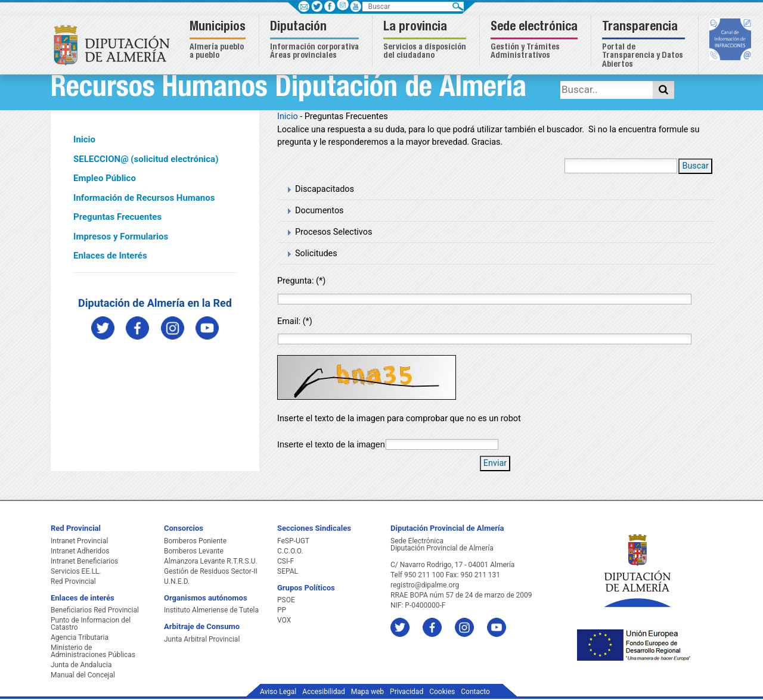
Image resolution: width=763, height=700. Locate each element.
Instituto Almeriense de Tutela (211, 610)
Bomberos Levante (194, 551)
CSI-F (286, 561)
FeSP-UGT (293, 541)
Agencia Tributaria (80, 637)
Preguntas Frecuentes (117, 217)
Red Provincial (73, 581)
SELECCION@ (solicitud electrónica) (146, 159)
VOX (284, 620)
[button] (219, 41)
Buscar (695, 166)
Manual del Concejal (83, 675)
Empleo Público (105, 178)
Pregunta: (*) (301, 281)
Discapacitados (325, 189)
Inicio (84, 139)
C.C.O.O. (290, 551)
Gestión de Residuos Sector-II (211, 571)
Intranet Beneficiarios (84, 561)
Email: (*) (295, 321)
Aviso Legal (278, 692)
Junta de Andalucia (81, 665)
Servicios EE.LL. (76, 571)
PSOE (286, 600)
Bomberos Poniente (195, 541)
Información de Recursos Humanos (144, 198)
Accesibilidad (323, 692)
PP (282, 610)
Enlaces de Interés (110, 256)
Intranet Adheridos (80, 551)
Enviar (495, 463)
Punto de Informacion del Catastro (91, 624)
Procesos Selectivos (334, 232)
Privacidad (407, 692)
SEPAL (288, 571)
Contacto (475, 692)
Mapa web (367, 692)
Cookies (442, 692)
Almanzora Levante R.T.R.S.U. (211, 561)
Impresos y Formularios (121, 237)
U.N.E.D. (177, 581)
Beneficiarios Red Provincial (95, 610)
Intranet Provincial (79, 541)
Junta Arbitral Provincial (202, 639)
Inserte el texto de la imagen (331, 444)
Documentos (320, 211)
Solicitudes (316, 253)
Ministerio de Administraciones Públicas (93, 651)
